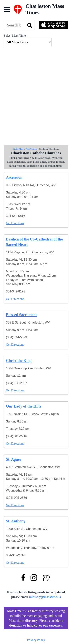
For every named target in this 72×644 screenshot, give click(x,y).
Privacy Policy (36, 640)
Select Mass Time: (15, 36)
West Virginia (31, 149)
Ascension (14, 177)
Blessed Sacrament (21, 315)
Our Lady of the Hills (24, 406)
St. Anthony (16, 521)
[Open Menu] (7, 9)
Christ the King (19, 361)
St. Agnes (14, 459)
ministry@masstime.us (45, 597)
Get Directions (15, 223)
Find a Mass (18, 149)
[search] (30, 25)
